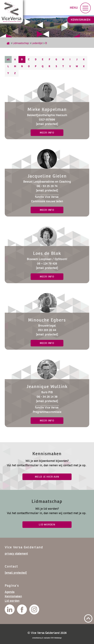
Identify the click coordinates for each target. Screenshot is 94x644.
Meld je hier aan (47, 477)
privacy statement (16, 554)
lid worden (47, 525)
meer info (47, 133)
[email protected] (47, 124)
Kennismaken (81, 20)
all (8, 59)
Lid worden (12, 601)
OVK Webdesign (56, 638)
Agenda (10, 592)
